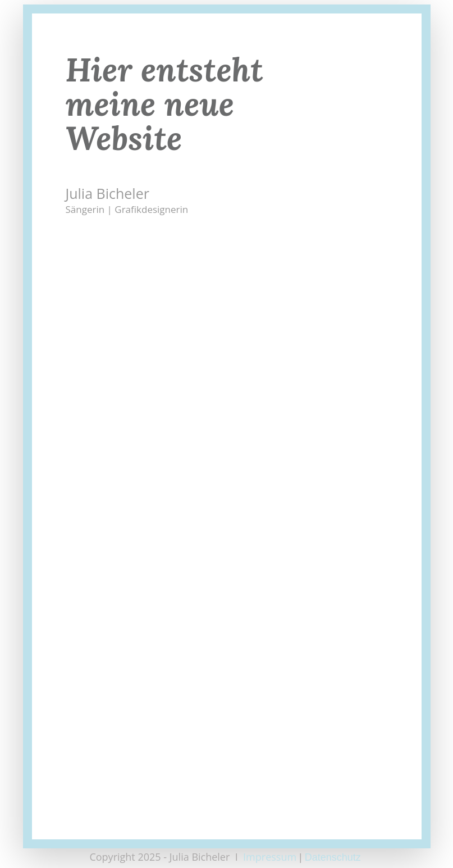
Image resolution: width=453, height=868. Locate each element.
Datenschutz (334, 857)
